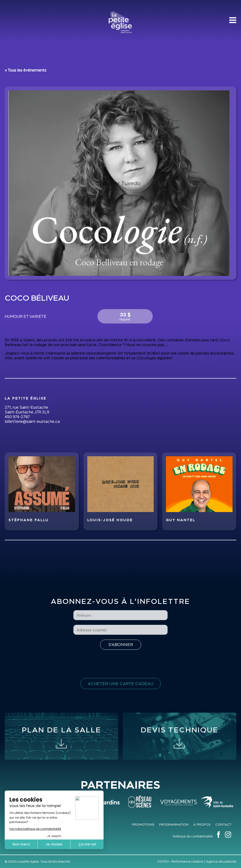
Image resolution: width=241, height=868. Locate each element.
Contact (223, 824)
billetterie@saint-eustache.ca (32, 421)
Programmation (174, 824)
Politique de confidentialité (193, 836)
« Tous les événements (26, 70)
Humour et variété (26, 316)
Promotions (143, 824)
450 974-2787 (17, 417)
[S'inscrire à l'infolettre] (121, 645)
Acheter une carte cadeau (121, 684)
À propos (202, 824)
